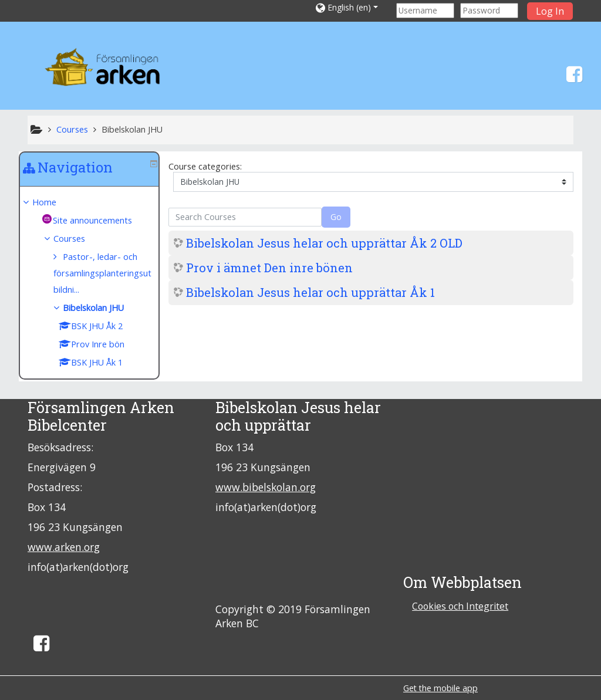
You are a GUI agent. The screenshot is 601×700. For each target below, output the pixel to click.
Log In (550, 11)
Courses (78, 239)
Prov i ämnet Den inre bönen (269, 268)
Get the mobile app (440, 688)
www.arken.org (64, 547)
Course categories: (205, 166)
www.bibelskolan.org (266, 487)
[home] (106, 70)
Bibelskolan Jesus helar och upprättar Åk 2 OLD (324, 243)
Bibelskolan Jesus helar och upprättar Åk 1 (310, 292)
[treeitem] (89, 202)
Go (336, 217)
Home (53, 202)
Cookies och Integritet (460, 606)
